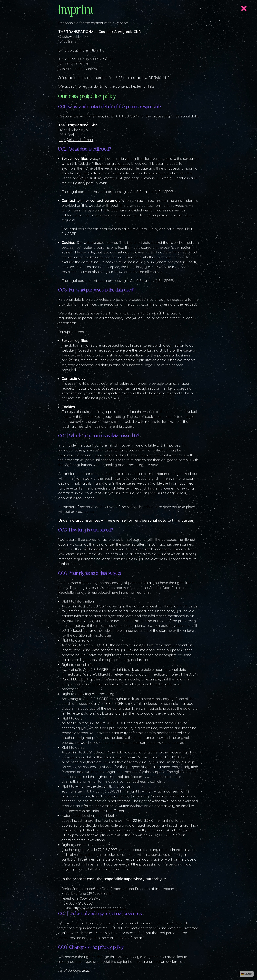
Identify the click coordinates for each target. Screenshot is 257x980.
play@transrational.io (87, 50)
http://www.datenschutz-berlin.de (99, 908)
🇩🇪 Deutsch (247, 974)
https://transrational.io (111, 163)
